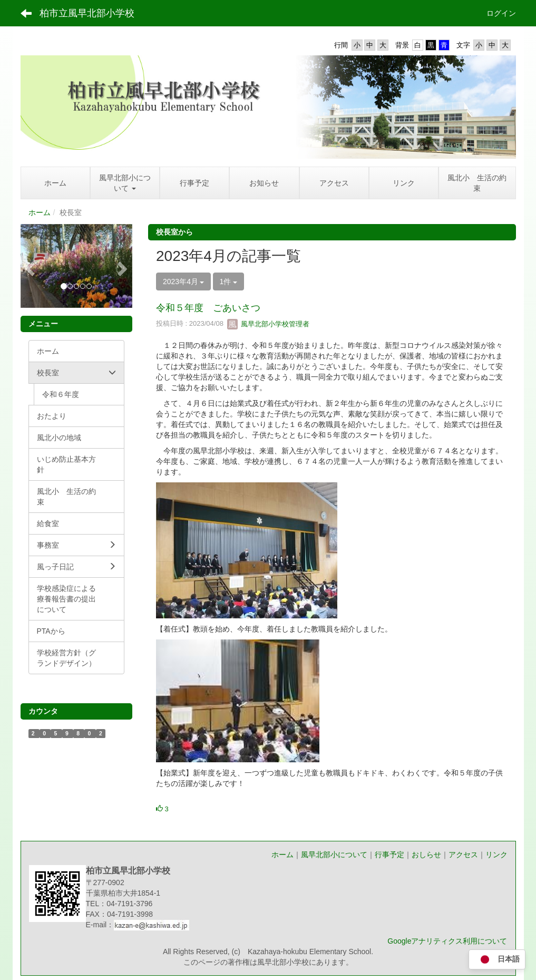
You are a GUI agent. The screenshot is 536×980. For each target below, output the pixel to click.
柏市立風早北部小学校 (87, 13)
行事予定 (389, 855)
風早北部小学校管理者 (268, 324)
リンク (496, 855)
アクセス (463, 855)
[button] (29, 266)
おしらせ (426, 855)
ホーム (40, 212)
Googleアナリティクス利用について (447, 941)
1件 (229, 282)
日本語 (497, 960)
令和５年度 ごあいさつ (208, 308)
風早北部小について (334, 855)
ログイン (501, 13)
